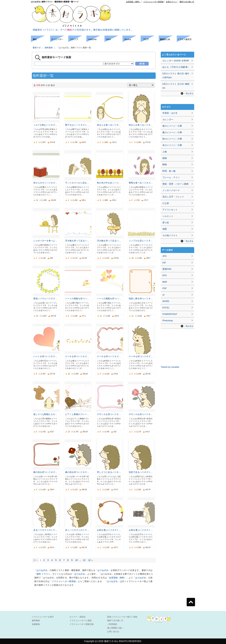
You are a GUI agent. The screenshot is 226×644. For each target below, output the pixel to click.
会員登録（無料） (133, 2)
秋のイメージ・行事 (172, 139)
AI (163, 295)
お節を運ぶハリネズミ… (109, 530)
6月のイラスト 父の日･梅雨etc (176, 86)
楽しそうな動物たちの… (45, 414)
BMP (165, 282)
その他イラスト (170, 235)
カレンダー (168, 120)
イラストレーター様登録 (153, 2)
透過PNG (167, 269)
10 (77, 560)
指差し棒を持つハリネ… (141, 299)
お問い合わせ (113, 632)
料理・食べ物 (169, 171)
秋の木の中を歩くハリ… (109, 183)
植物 (165, 158)
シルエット (168, 216)
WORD (166, 301)
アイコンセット (170, 210)
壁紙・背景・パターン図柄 (175, 184)
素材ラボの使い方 (187, 2)
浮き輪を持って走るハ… (77, 241)
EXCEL (166, 308)
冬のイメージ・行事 (172, 145)
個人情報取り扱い (115, 628)
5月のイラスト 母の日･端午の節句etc (176, 75)
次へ (91, 560)
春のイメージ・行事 (172, 126)
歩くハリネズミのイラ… (77, 530)
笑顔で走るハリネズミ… (141, 472)
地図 (165, 229)
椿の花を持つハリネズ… (45, 472)
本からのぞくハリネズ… (45, 183)
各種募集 (36, 624)
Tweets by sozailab (170, 367)
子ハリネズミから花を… (77, 183)
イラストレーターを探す (43, 617)
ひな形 (166, 203)
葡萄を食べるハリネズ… (141, 183)
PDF (165, 288)
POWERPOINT (170, 314)
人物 (165, 152)
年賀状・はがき (170, 113)
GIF (164, 263)
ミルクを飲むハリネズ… (45, 125)
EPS (165, 275)
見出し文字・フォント (173, 197)
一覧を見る (189, 93)
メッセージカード (171, 190)
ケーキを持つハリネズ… (77, 356)
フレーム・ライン (171, 177)
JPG (164, 256)
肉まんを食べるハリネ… (109, 125)
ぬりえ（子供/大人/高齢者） (176, 67)
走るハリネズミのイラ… (45, 530)
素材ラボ (37, 48)
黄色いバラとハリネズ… (45, 299)
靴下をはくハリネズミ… (77, 125)
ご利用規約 (112, 624)
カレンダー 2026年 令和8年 (176, 61)
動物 (165, 164)
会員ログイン (171, 2)
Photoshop (168, 320)
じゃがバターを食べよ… (45, 241)
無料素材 (49, 48)
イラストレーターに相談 (81, 621)
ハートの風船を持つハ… (77, 299)
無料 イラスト (43, 574)
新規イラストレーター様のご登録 (122, 617)
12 (84, 560)
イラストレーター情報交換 (82, 624)
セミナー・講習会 (78, 617)
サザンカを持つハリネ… (109, 414)
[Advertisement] (156, 10)
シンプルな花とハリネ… (141, 241)
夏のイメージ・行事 (172, 132)
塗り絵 (166, 223)
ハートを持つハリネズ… (45, 356)
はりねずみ (42, 570)
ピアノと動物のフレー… (77, 414)
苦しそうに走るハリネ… (109, 472)
